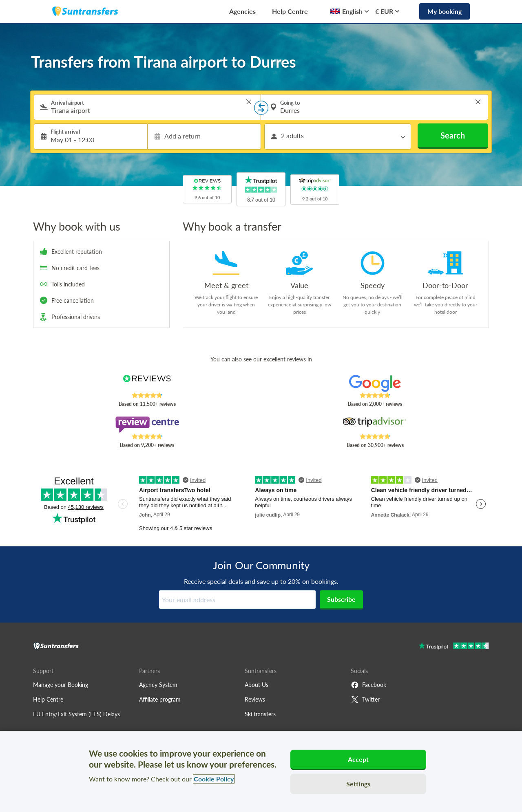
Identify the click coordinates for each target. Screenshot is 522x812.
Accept (358, 759)
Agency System (158, 685)
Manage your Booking (61, 685)
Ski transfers (260, 714)
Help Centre (290, 11)
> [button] (249, 102)
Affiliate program (160, 699)
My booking (445, 11)
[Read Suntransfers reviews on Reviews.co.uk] (147, 383)
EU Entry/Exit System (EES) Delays (76, 714)
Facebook (368, 685)
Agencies (242, 11)
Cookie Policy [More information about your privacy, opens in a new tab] (214, 779)
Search (453, 135)
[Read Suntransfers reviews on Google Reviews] (375, 383)
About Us (257, 685)
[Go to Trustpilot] (454, 647)
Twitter (365, 700)
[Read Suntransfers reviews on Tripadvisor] (375, 425)
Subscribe (341, 599)
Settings (358, 784)
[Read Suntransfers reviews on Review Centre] (147, 425)
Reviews (255, 699)
